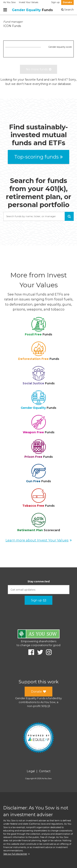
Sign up (55, 2)
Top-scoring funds (38, 157)
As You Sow (9, 2)
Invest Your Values (29, 2)
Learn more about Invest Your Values (39, 540)
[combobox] (38, 216)
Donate (67, 2)
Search (67, 10)
